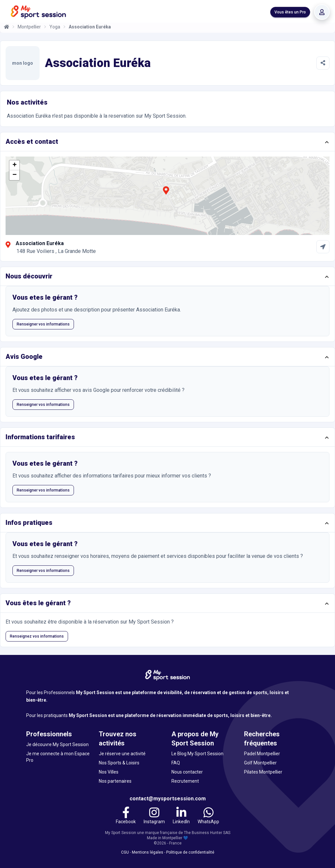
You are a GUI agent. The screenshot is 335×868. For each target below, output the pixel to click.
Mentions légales (148, 852)
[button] (166, 194)
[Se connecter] (322, 12)
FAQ (176, 763)
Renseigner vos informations (43, 324)
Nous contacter (187, 772)
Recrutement (185, 781)
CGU (125, 852)
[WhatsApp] (208, 816)
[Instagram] (154, 816)
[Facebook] (126, 816)
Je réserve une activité (122, 754)
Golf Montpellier (260, 763)
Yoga (55, 27)
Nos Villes (109, 772)
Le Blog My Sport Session (197, 754)
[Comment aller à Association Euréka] (323, 247)
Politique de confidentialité (190, 852)
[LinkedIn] (181, 816)
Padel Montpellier (262, 754)
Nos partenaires (115, 781)
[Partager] (323, 63)
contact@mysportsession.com (168, 799)
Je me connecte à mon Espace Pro (58, 757)
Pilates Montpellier (263, 772)
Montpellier (29, 27)
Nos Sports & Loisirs (119, 763)
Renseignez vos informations (37, 636)
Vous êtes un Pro (290, 12)
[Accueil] (7, 27)
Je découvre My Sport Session (57, 744)
